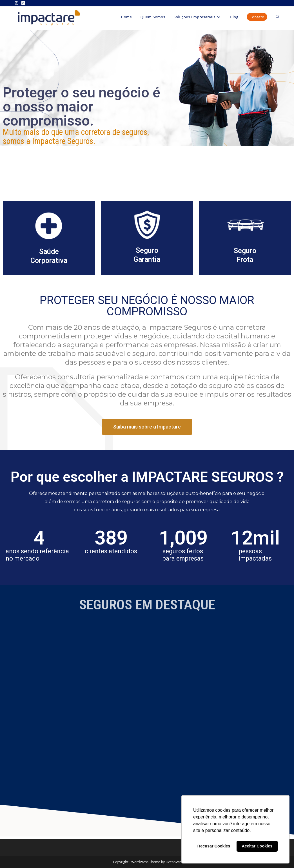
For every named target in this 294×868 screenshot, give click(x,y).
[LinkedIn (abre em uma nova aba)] (23, 3)
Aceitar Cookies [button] (257, 846)
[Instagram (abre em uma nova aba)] (17, 3)
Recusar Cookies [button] (214, 846)
